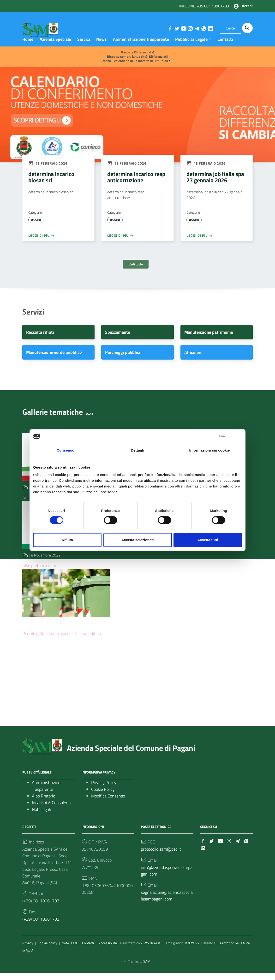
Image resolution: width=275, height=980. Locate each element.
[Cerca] (247, 28)
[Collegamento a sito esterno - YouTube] (183, 28)
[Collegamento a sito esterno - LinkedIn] (210, 28)
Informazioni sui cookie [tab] (210, 450)
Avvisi (36, 227)
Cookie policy (47, 950)
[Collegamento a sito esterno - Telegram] (197, 28)
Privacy (28, 950)
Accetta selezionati (137, 540)
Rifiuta (67, 540)
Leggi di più (42, 243)
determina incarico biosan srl (51, 184)
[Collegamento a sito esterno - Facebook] (170, 28)
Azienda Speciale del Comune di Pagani (131, 755)
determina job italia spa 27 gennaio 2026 (215, 184)
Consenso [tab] (65, 450)
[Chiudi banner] (239, 436)
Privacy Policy (104, 790)
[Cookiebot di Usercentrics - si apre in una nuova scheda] (204, 436)
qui (171, 68)
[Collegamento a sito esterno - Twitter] (177, 28)
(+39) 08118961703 (41, 908)
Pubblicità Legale (191, 46)
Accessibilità (108, 950)
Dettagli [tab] (137, 450)
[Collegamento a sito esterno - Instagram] (190, 28)
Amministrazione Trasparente (141, 46)
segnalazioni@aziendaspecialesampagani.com (167, 903)
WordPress (152, 950)
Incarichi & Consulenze (52, 810)
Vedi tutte (136, 272)
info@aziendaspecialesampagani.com (167, 878)
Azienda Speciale (55, 46)
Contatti (225, 46)
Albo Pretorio (44, 803)
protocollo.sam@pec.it (161, 856)
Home (28, 46)
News (102, 46)
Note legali (41, 817)
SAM (147, 969)
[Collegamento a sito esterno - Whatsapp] (203, 28)
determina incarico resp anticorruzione (136, 184)
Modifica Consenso (108, 803)
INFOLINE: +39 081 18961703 (204, 6)
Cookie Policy (103, 796)
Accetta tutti (208, 540)
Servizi (84, 46)
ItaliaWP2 (192, 950)
